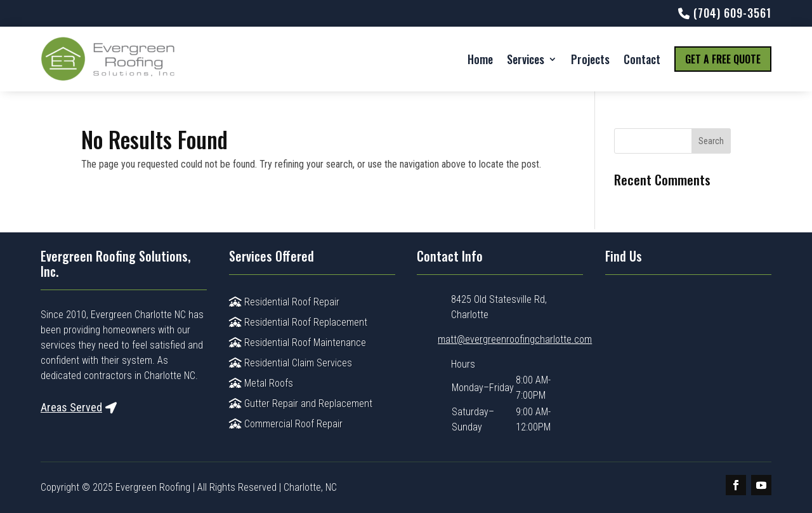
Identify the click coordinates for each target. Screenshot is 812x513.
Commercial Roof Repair (286, 424)
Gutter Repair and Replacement (301, 403)
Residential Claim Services (291, 363)
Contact (642, 59)
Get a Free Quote (723, 59)
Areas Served (71, 407)
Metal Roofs (261, 383)
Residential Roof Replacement (298, 322)
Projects (590, 59)
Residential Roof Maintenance (298, 343)
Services (526, 59)
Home (480, 59)
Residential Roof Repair (284, 302)
